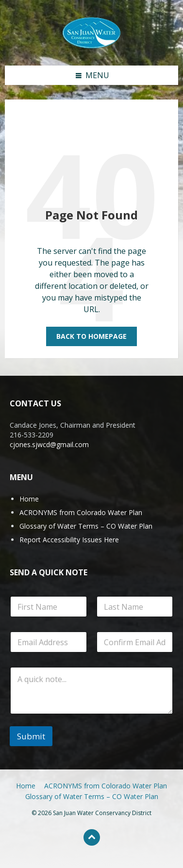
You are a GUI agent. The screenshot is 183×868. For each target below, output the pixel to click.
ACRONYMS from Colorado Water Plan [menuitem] (106, 786)
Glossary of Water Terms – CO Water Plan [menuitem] (92, 796)
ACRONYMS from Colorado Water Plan (81, 512)
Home (29, 499)
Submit (31, 736)
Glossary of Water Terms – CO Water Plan (86, 526)
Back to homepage (91, 336)
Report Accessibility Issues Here (69, 540)
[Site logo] (92, 32)
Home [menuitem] (26, 786)
